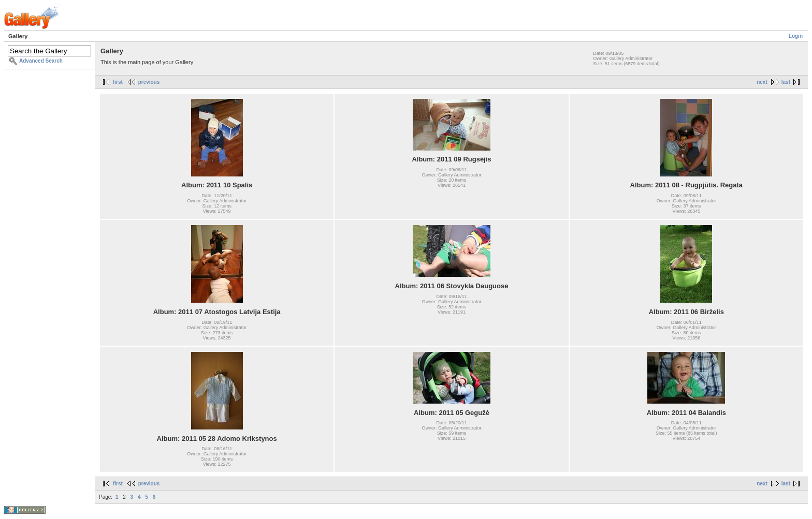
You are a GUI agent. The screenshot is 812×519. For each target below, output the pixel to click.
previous (149, 82)
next (762, 82)
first (118, 82)
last (786, 82)
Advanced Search (41, 61)
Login (796, 36)
